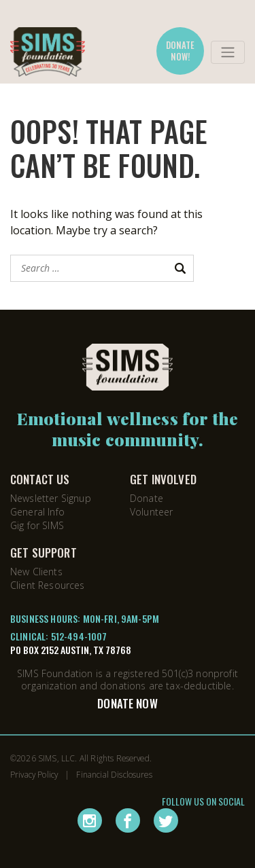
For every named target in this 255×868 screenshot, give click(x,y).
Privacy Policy (34, 774)
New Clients (36, 572)
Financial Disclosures (114, 774)
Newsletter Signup (51, 498)
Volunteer (151, 512)
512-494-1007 (79, 636)
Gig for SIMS (37, 525)
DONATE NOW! (181, 51)
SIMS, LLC (56, 758)
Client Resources (48, 585)
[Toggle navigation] (228, 52)
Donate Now (128, 703)
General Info (37, 512)
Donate (147, 498)
